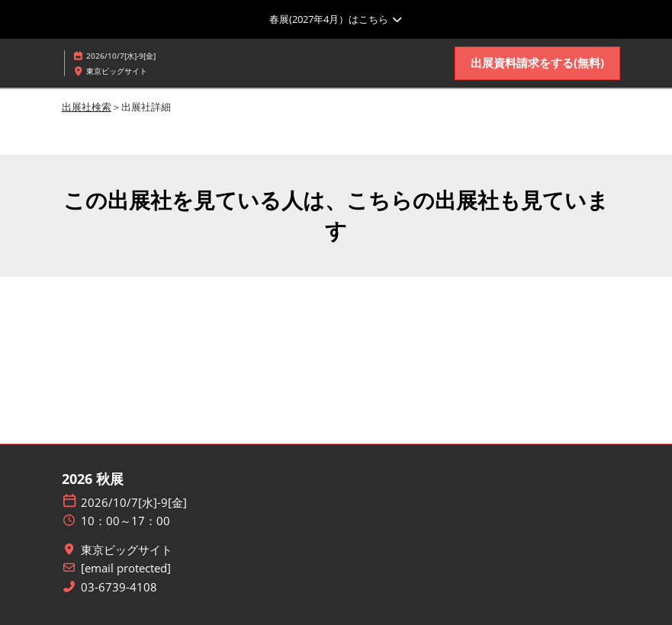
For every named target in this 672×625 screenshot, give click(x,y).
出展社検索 (87, 107)
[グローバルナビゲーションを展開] (336, 19)
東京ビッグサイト (127, 550)
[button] (537, 63)
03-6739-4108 (119, 587)
